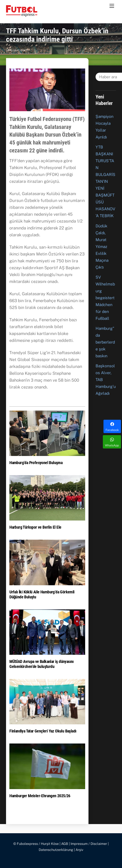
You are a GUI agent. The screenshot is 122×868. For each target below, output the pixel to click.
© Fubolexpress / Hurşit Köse (36, 844)
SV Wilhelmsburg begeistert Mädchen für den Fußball (105, 298)
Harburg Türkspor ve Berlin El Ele (35, 527)
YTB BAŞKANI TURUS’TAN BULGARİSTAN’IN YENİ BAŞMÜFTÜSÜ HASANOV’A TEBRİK (105, 181)
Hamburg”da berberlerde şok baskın (105, 342)
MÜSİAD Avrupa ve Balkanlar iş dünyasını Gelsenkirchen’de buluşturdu (42, 664)
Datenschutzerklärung (56, 850)
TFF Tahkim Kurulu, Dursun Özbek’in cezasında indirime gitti (57, 35)
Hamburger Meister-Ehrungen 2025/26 (40, 796)
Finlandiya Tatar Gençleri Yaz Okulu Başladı (43, 731)
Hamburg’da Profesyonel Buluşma (36, 463)
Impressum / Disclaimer (89, 844)
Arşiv (79, 850)
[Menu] (112, 6)
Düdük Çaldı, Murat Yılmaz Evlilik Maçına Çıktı (102, 247)
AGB (65, 844)
